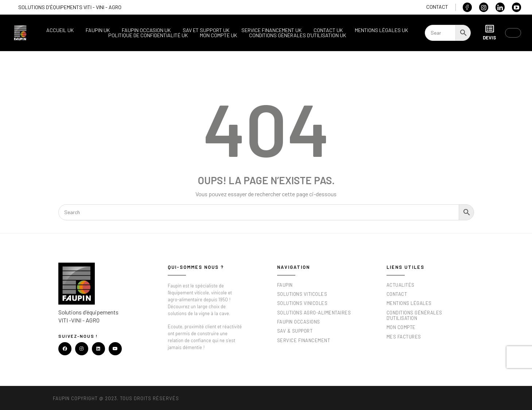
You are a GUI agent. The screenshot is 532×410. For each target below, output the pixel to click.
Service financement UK (271, 30)
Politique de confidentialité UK (148, 35)
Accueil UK (60, 30)
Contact (437, 7)
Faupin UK (98, 30)
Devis (489, 32)
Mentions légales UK (381, 30)
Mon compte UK (218, 35)
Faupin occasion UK (146, 30)
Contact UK (328, 30)
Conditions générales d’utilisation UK (298, 35)
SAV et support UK (206, 30)
